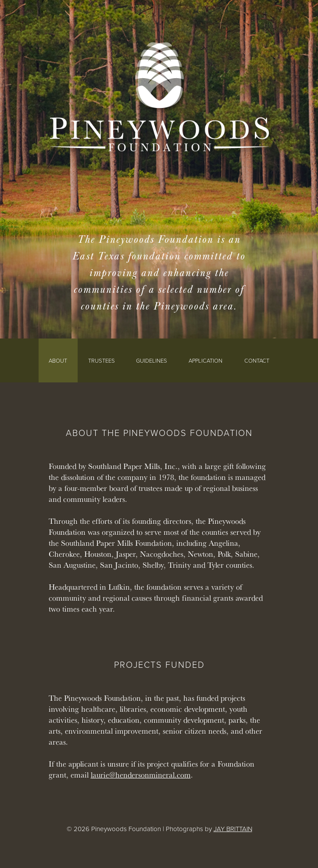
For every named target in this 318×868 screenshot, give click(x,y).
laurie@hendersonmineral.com (141, 775)
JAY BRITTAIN (233, 829)
